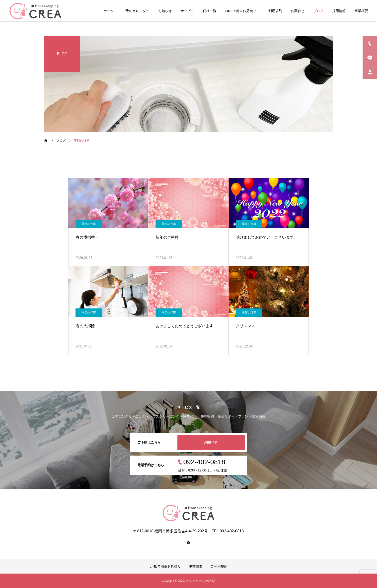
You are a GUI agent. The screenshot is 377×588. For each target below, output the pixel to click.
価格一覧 (210, 11)
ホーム (108, 11)
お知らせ (165, 11)
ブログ (318, 11)
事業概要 (361, 11)
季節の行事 (89, 224)
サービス (187, 11)
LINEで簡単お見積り (241, 11)
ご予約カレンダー (136, 11)
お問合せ (298, 11)
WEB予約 (211, 443)
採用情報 (339, 11)
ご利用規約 (274, 11)
